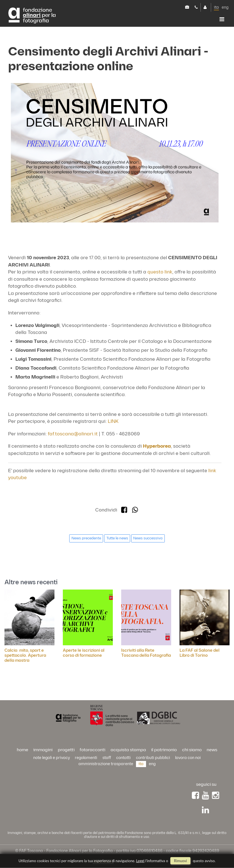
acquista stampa (128, 750)
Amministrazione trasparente (106, 764)
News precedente (86, 538)
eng (225, 7)
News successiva (148, 538)
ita (216, 7)
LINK (113, 421)
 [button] (222, 19)
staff (107, 758)
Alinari (32, 16)
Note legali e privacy (52, 758)
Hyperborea (157, 446)
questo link (160, 272)
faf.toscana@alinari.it (73, 434)
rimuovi (180, 861)
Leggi (140, 861)
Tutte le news (117, 538)
